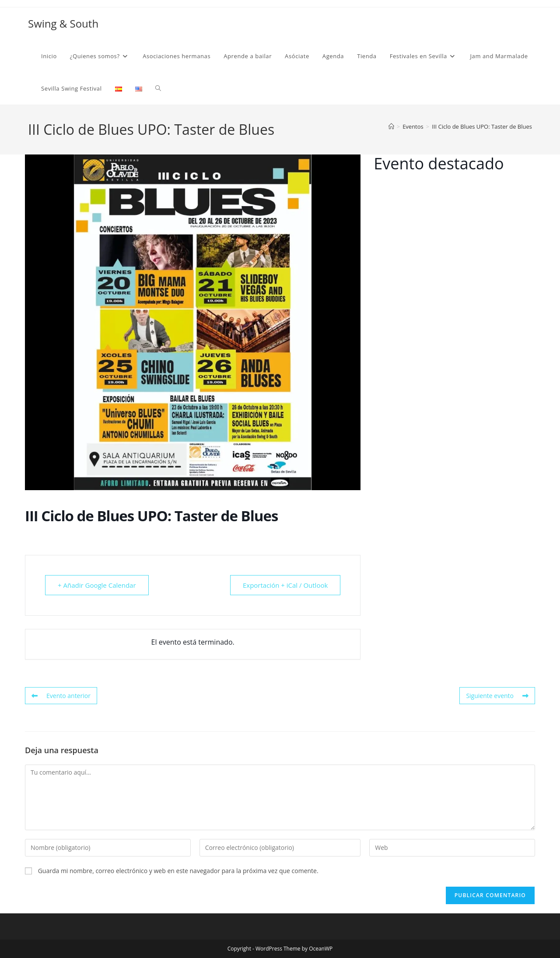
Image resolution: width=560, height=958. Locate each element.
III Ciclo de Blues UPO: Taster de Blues (482, 126)
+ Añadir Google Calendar (97, 585)
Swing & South (63, 23)
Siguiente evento (497, 696)
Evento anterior (61, 696)
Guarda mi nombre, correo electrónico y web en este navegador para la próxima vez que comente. (178, 871)
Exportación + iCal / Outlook (285, 585)
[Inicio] (391, 126)
